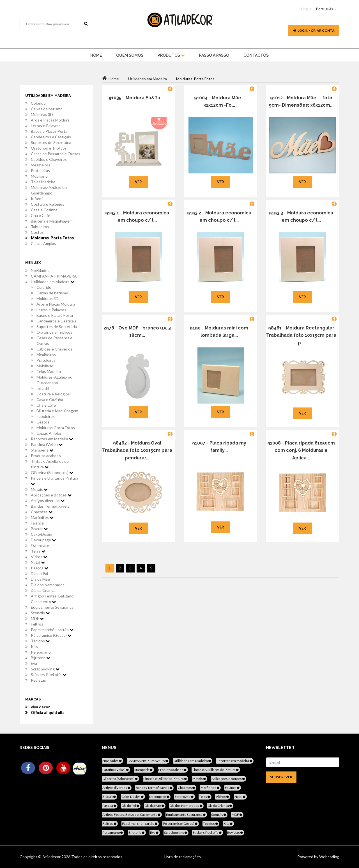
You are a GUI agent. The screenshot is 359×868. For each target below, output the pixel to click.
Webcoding (329, 857)
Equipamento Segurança (52, 607)
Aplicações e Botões (51, 495)
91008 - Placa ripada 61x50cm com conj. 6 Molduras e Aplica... (301, 450)
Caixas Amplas (43, 243)
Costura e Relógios (48, 204)
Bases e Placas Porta (49, 131)
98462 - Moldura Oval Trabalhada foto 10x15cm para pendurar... (137, 450)
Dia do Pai (39, 573)
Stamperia (42, 450)
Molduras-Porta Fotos (52, 238)
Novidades (40, 270)
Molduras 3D (42, 114)
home (96, 55)
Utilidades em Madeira (53, 282)
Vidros (39, 557)
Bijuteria (41, 658)
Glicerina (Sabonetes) (52, 472)
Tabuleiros (40, 227)
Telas (38, 551)
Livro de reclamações (183, 857)
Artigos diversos (48, 501)
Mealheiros (41, 165)
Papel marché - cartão (52, 630)
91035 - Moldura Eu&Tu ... (137, 98)
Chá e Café (41, 215)
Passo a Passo (214, 55)
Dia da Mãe (40, 579)
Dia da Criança (43, 590)
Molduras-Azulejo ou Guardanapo (49, 190)
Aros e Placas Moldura (50, 120)
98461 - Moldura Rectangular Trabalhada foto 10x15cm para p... (301, 335)
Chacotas (42, 512)
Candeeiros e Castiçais (51, 137)
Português (325, 9)
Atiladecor (52, 857)
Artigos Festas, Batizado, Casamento (53, 599)
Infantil (37, 199)
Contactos (256, 55)
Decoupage (43, 540)
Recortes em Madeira (52, 439)
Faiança (37, 523)
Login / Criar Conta (314, 30)
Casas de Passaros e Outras (56, 154)
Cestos (37, 232)
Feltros (37, 624)
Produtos (171, 55)
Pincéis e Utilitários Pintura (55, 481)
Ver (138, 182)
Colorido (38, 103)
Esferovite (40, 545)
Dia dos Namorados (48, 585)
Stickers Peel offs (49, 675)
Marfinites (42, 517)
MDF (37, 618)
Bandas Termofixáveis (50, 506)
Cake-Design (42, 534)
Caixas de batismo (47, 109)
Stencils (40, 613)
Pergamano (41, 652)
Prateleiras (40, 170)
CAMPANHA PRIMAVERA (54, 276)
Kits (34, 646)
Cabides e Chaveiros (49, 159)
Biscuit (39, 529)
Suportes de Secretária (51, 142)
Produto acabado (46, 456)
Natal (38, 562)
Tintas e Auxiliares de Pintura (50, 464)
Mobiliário (39, 176)
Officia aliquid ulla (48, 712)
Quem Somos (130, 55)
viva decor (40, 707)
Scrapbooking (45, 669)
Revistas (38, 680)
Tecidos (40, 641)
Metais (39, 489)
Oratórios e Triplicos (49, 148)
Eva (34, 663)
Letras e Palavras (46, 126)
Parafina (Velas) (47, 444)
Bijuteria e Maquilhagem (52, 221)
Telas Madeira (43, 182)
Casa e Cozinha (44, 210)
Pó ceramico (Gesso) (51, 635)
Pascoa (40, 568)
